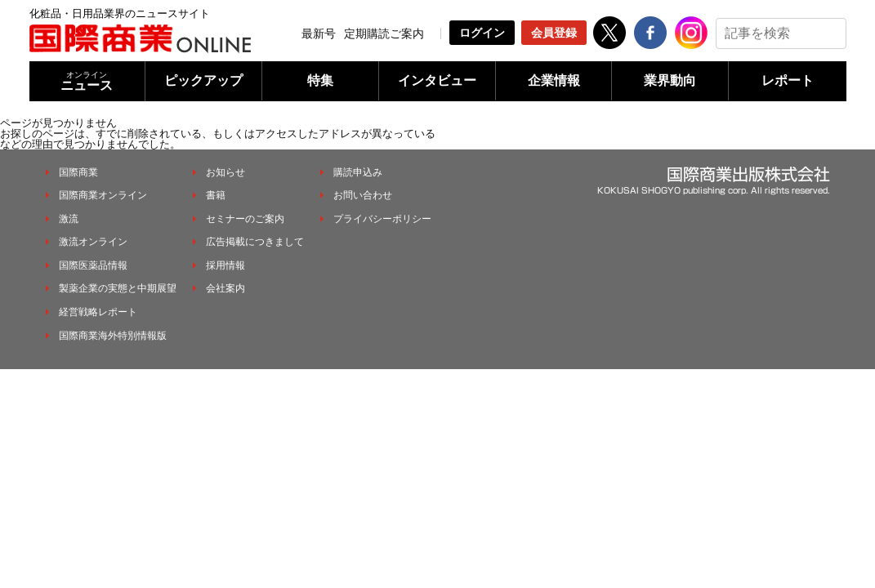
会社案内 (225, 288)
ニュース (87, 81)
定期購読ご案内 (384, 33)
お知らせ (225, 172)
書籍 (216, 195)
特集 (320, 80)
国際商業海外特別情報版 (113, 336)
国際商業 (78, 172)
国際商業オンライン (103, 195)
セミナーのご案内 (245, 219)
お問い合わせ (363, 195)
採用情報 (225, 265)
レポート (788, 80)
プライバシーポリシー (382, 219)
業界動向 (670, 80)
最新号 (319, 33)
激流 (69, 219)
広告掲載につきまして (255, 242)
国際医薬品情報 (93, 265)
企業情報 (554, 80)
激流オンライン (93, 242)
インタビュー (437, 80)
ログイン (482, 33)
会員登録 (554, 33)
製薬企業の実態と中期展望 (118, 288)
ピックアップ (203, 80)
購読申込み (358, 172)
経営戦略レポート (98, 312)
